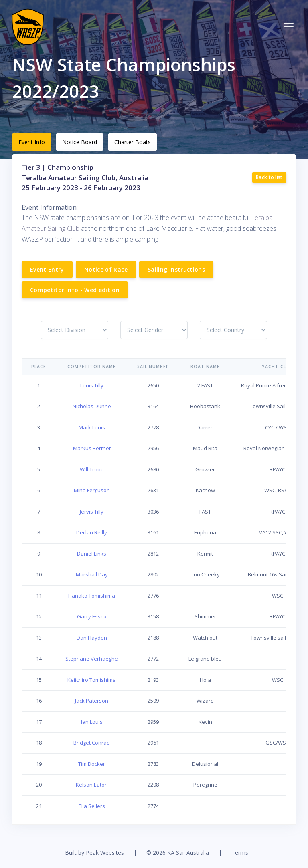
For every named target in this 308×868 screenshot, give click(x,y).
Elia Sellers (92, 806)
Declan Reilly (92, 532)
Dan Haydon (92, 638)
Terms (240, 853)
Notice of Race (106, 269)
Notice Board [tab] (80, 142)
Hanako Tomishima (92, 596)
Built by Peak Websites (94, 853)
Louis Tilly (92, 385)
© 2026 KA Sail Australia (178, 853)
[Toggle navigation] (289, 27)
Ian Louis (92, 722)
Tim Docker (92, 764)
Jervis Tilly (92, 512)
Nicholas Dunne (92, 406)
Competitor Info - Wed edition (75, 290)
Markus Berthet (92, 448)
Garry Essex (92, 616)
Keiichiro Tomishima (92, 680)
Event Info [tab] (32, 142)
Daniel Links (92, 554)
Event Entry (47, 269)
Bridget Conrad (92, 743)
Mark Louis (92, 427)
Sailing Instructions (176, 269)
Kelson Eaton (92, 785)
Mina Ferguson (92, 490)
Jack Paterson (92, 701)
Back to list (269, 177)
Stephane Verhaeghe (92, 659)
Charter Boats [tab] (133, 142)
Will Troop (92, 469)
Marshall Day (92, 574)
